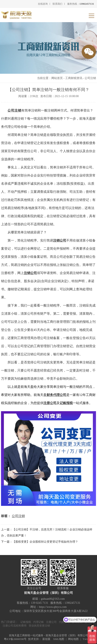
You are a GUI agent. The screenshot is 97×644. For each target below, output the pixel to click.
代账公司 (64, 622)
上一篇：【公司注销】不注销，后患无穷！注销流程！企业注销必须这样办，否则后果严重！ (47, 533)
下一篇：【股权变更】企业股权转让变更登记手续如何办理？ (40, 542)
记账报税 (66, 403)
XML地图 (59, 639)
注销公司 (30, 273)
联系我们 (57, 4)
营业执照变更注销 (39, 626)
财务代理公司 (56, 395)
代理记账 (39, 622)
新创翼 (46, 639)
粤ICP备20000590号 (15, 639)
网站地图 (73, 639)
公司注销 (90, 78)
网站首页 (57, 78)
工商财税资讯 (74, 78)
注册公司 (50, 403)
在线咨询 (43, 4)
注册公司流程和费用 (15, 626)
